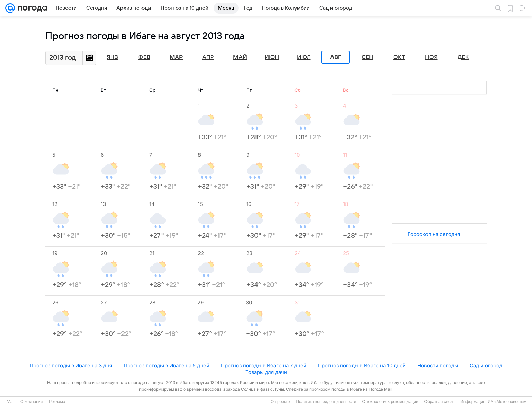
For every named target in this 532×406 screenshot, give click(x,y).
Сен (367, 57)
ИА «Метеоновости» (507, 402)
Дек (463, 57)
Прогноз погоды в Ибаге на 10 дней (362, 365)
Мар (176, 57)
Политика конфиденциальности (326, 402)
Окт (399, 57)
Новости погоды (438, 365)
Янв (112, 57)
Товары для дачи (266, 372)
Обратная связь (439, 402)
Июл (304, 57)
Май (240, 57)
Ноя (431, 57)
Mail (11, 402)
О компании (32, 402)
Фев (144, 57)
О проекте (280, 402)
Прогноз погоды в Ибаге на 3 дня (71, 365)
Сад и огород (486, 365)
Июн (272, 57)
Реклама (57, 402)
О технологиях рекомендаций (390, 402)
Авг (336, 57)
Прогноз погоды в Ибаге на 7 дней (264, 365)
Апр (208, 57)
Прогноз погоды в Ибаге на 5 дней (166, 365)
